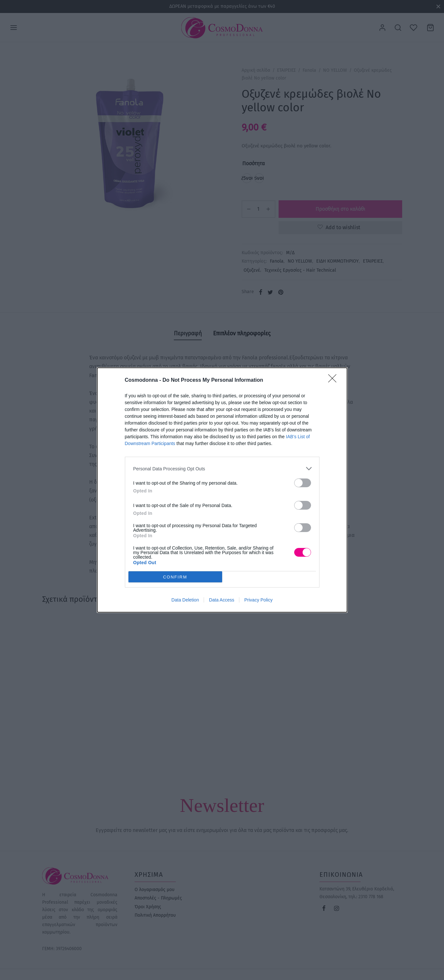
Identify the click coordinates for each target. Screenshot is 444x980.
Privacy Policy (258, 600)
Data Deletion (185, 600)
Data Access (222, 600)
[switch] (303, 483)
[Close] (334, 380)
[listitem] (222, 469)
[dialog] (222, 490)
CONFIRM (175, 577)
